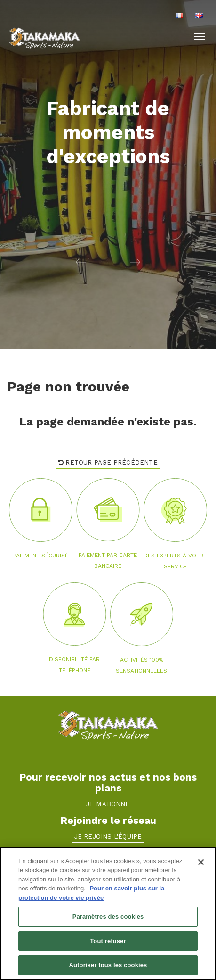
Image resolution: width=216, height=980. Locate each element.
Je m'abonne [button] (108, 804)
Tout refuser (108, 941)
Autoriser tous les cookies (108, 966)
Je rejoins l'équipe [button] (108, 836)
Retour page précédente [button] (108, 462)
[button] (54, 262)
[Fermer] (201, 862)
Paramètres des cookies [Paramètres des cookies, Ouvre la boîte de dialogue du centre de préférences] (108, 917)
